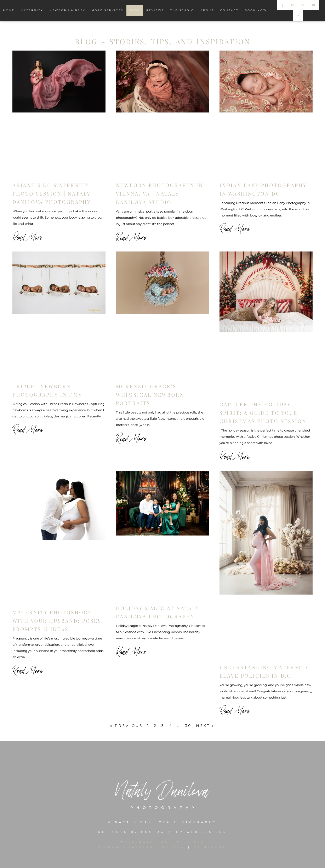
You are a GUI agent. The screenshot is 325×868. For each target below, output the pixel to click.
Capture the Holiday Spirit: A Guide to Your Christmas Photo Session (263, 413)
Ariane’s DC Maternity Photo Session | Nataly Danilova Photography (52, 193)
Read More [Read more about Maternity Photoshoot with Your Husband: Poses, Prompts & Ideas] (28, 670)
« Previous (125, 726)
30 (189, 726)
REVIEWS (155, 10)
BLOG (135, 10)
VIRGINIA (192, 842)
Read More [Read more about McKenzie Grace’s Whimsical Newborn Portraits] (131, 438)
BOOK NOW (256, 10)
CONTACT (229, 10)
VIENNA (109, 847)
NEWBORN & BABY (67, 10)
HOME (9, 10)
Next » (207, 726)
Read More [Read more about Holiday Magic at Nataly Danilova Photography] (131, 651)
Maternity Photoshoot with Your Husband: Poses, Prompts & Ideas (58, 621)
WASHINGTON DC (146, 842)
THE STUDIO (182, 10)
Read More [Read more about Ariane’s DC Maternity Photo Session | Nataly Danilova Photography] (28, 237)
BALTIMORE (211, 847)
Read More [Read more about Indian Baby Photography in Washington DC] (235, 228)
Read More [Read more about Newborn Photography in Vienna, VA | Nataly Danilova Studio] (131, 237)
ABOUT (207, 10)
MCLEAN (174, 847)
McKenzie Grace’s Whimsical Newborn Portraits (150, 395)
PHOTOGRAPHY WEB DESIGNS (184, 832)
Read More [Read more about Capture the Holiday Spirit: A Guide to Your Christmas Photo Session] (235, 456)
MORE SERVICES (107, 10)
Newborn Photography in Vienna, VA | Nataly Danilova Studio (159, 193)
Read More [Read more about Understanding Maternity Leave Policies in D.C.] (235, 711)
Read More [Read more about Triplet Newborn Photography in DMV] (28, 429)
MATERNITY (32, 10)
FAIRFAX (141, 847)
